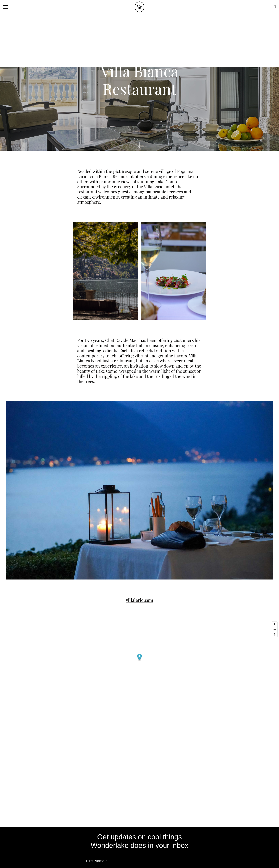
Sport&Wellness (151, 206)
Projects (114, 162)
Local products (150, 170)
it (275, 7)
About (111, 169)
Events (112, 147)
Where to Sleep (150, 214)
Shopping (144, 199)
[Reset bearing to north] (275, 634)
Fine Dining (147, 162)
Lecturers (115, 154)
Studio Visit (147, 177)
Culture (143, 184)
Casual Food (147, 155)
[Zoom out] (275, 629)
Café (139, 140)
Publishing (116, 140)
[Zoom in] (275, 624)
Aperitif (143, 148)
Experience (146, 192)
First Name (97, 861)
